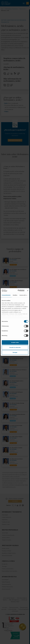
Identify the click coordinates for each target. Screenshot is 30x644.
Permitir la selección (15, 347)
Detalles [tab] (15, 295)
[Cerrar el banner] (28, 291)
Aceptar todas (15, 342)
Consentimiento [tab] (6, 295)
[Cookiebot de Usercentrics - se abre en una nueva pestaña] (18, 291)
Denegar (15, 352)
